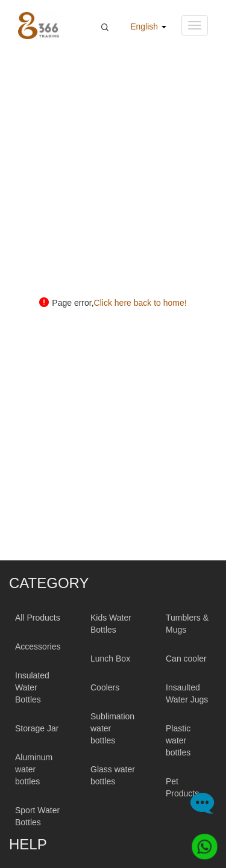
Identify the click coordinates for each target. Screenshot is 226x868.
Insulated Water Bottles (32, 687)
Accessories (38, 646)
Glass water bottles (113, 775)
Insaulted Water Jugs (187, 693)
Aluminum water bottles (34, 769)
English (148, 26)
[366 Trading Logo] (39, 26)
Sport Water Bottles (37, 816)
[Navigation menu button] (195, 25)
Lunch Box (110, 659)
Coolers (105, 687)
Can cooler (186, 659)
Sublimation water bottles (112, 728)
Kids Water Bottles (111, 624)
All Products (38, 618)
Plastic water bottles (178, 740)
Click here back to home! (140, 303)
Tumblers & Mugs (187, 624)
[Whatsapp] (200, 842)
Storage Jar (37, 728)
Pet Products (182, 787)
